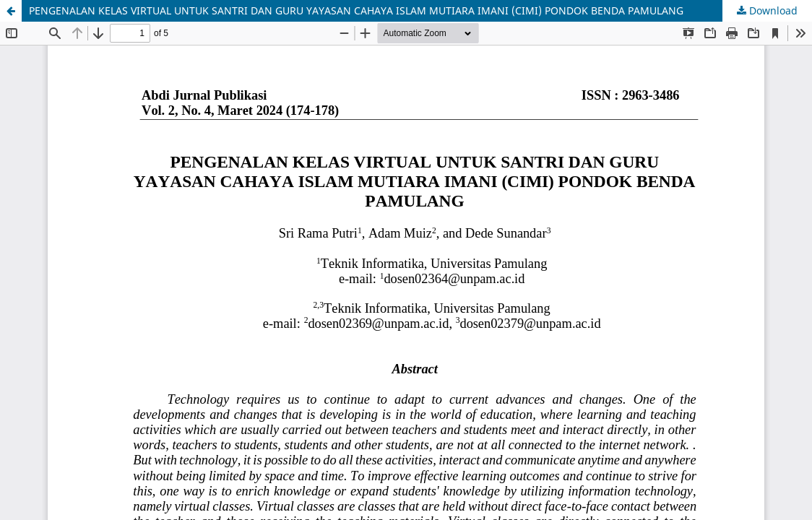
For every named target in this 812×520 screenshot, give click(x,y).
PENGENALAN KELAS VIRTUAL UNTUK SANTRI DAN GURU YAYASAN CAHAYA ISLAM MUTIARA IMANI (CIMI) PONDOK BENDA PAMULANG (356, 10)
